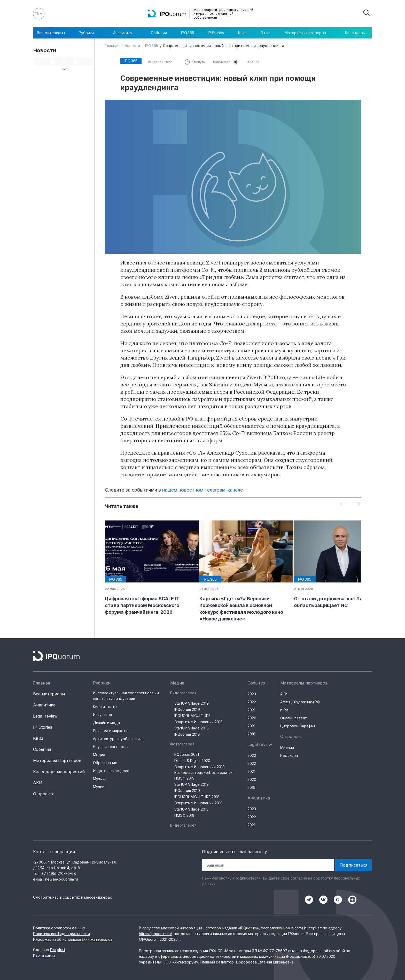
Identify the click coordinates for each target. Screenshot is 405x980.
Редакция (289, 755)
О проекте (44, 794)
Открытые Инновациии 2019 (200, 767)
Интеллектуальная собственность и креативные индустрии (126, 696)
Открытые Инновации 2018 (198, 722)
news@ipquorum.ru (62, 879)
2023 (252, 694)
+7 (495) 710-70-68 (59, 873)
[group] (148, 568)
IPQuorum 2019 (187, 709)
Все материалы (51, 33)
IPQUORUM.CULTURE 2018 (197, 797)
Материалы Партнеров (57, 760)
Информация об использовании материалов (73, 939)
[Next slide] (357, 504)
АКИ (38, 783)
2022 (252, 702)
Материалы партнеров (308, 33)
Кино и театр (105, 707)
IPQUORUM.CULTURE (192, 716)
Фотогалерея (182, 744)
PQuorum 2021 (187, 754)
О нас (265, 33)
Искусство (103, 715)
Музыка (100, 779)
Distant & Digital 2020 (192, 761)
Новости (132, 46)
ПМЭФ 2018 (184, 815)
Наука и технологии (111, 747)
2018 (251, 734)
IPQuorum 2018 (187, 734)
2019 (251, 726)
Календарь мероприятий (59, 772)
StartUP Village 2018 (192, 728)
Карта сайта (44, 955)
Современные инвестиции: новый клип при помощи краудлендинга (224, 46)
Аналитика (125, 33)
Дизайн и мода (106, 723)
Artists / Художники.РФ (300, 702)
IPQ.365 (188, 33)
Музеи (99, 787)
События (159, 33)
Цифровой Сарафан (298, 726)
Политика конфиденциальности (61, 934)
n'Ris (284, 710)
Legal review (45, 716)
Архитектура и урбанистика (118, 739)
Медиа (99, 755)
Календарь (355, 33)
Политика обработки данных (59, 928)
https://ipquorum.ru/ (155, 934)
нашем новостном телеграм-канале (202, 490)
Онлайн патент (294, 718)
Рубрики (89, 33)
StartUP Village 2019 (192, 703)
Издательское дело (111, 771)
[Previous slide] (343, 504)
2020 (252, 718)
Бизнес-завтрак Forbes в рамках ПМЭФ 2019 (204, 775)
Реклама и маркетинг (112, 731)
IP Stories (216, 33)
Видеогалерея (183, 693)
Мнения (287, 747)
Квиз (242, 33)
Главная (112, 46)
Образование (105, 763)
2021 (251, 710)
